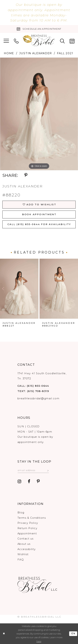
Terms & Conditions (32, 518)
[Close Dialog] (4, 634)
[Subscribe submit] (48, 470)
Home (9, 53)
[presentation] (19, 289)
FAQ (21, 560)
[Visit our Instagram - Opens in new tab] (19, 482)
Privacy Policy (28, 523)
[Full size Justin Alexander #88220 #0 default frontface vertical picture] (39, 114)
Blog (21, 513)
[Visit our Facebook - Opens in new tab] (29, 482)
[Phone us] (16, 41)
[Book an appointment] (39, 29)
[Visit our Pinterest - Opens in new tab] (38, 482)
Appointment (27, 534)
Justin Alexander (36, 53)
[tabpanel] (39, 114)
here (39, 641)
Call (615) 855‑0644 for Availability (39, 224)
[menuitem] (6, 41)
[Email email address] (33, 470)
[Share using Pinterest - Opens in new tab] (26, 175)
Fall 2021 (65, 53)
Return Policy (27, 528)
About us (24, 544)
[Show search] (62, 41)
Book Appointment (39, 214)
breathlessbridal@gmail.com (38, 398)
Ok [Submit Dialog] (74, 633)
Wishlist (23, 554)
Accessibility (27, 549)
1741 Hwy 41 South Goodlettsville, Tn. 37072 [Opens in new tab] (42, 376)
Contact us (26, 539)
